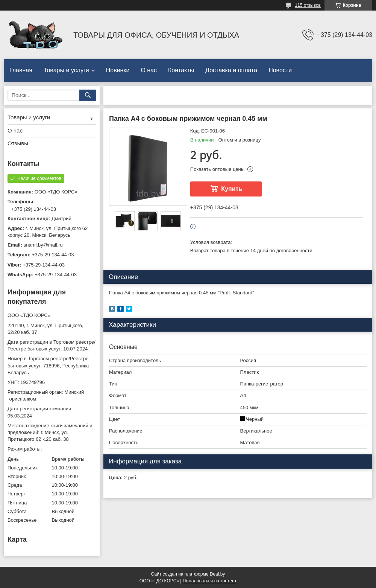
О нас (149, 70)
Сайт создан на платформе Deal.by (188, 574)
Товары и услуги (66, 70)
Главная (21, 70)
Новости (280, 70)
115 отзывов (308, 5)
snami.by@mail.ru (43, 245)
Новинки (118, 70)
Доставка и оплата (231, 70)
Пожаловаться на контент (210, 581)
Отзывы (18, 143)
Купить (232, 189)
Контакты (181, 70)
